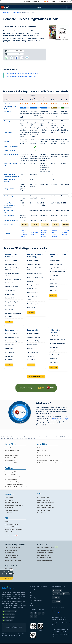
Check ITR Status (42, 450)
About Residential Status (11, 458)
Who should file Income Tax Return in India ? (15, 484)
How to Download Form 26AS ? (12, 450)
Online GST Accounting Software (45, 503)
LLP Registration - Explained (34, 232)
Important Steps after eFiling (12, 482)
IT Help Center (8, 513)
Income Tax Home (9, 498)
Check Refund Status (43, 453)
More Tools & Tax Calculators (45, 560)
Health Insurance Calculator (44, 555)
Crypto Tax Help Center (10, 558)
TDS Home (7, 522)
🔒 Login (39, 8)
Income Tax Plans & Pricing (11, 510)
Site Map (32, 606)
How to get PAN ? (9, 448)
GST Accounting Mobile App (44, 505)
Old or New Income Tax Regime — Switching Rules (17, 487)
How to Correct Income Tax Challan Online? (48, 460)
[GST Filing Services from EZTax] (36, 388)
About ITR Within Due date (11, 455)
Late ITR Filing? (6, 573)
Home (5, 13)
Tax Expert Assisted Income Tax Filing (14, 505)
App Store (56, 594)
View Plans (9, 322)
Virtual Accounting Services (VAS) (46, 508)
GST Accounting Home (43, 498)
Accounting (33, 598)
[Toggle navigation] (69, 8)
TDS (31, 593)
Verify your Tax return (42, 448)
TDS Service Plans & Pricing (11, 532)
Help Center (17, 13)
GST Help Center (41, 513)
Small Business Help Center (11, 555)
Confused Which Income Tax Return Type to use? (49, 463)
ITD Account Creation (10, 460)
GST (31, 595)
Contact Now (54, 367)
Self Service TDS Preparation (12, 527)
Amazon (56, 598)
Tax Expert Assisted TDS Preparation (14, 529)
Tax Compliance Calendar (11, 550)
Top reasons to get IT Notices (12, 472)
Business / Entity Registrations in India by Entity (22, 76)
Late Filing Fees (41, 458)
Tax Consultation (9, 508)
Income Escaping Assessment (12, 477)
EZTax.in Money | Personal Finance (13, 560)
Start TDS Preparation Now (11, 524)
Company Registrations (36, 601)
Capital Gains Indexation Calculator (46, 550)
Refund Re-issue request (11, 479)
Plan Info (24, 225)
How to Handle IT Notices (44, 455)
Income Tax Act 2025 (11, 536)
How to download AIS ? (10, 453)
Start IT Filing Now (9, 500)
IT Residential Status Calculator (45, 553)
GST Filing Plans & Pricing (44, 510)
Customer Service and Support (12, 548)
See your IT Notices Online (11, 474)
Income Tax (10, 13)
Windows (66, 594)
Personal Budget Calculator (44, 558)
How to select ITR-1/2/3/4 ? (11, 463)
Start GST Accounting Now (44, 500)
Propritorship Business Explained (65, 232)
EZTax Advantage (9, 568)
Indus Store (57, 601)
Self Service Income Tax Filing (12, 503)
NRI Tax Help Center (9, 553)
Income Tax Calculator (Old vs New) (48, 548)
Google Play (57, 590)
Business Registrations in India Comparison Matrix (22, 74)
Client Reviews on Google (60, 419)
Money (32, 603)
